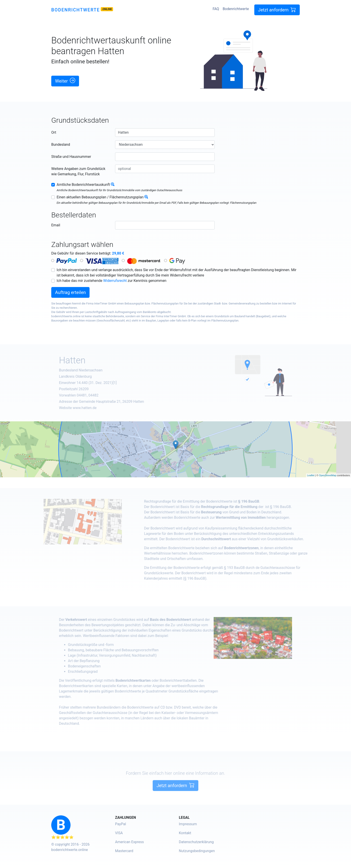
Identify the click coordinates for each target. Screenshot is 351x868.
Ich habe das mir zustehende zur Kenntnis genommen (111, 281)
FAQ (216, 9)
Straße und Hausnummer (71, 157)
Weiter (65, 81)
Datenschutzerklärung (196, 842)
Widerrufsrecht (115, 281)
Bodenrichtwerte (76, 10)
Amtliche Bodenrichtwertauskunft (83, 185)
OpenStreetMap (328, 475)
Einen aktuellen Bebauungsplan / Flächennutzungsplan (100, 197)
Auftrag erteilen (70, 292)
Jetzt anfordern (277, 10)
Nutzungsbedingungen (197, 851)
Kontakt (185, 833)
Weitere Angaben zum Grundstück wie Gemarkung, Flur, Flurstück (78, 171)
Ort (54, 132)
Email (56, 225)
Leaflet (311, 475)
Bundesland (61, 145)
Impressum (188, 824)
